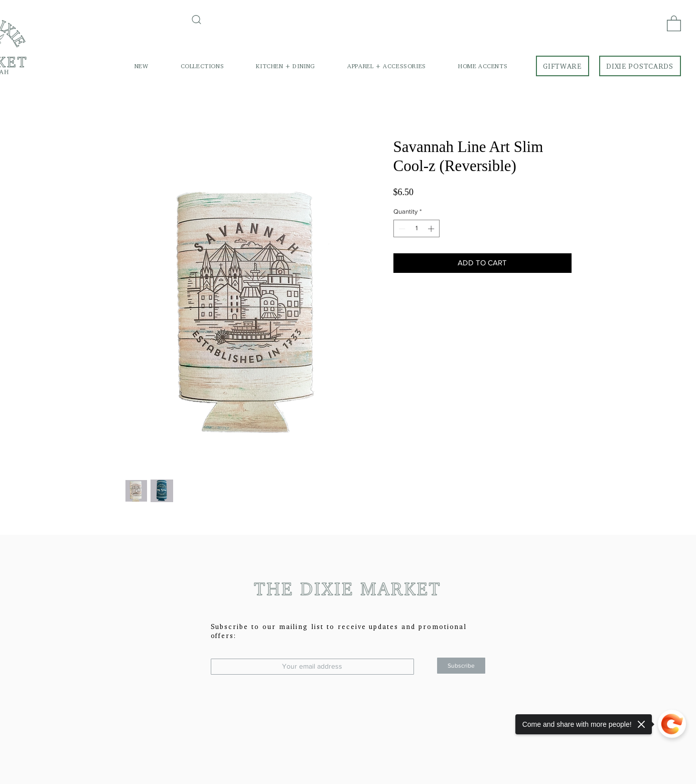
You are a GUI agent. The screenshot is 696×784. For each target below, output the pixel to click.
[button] (202, 66)
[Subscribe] (461, 666)
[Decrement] (401, 229)
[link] (674, 23)
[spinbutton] (416, 229)
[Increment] (432, 229)
